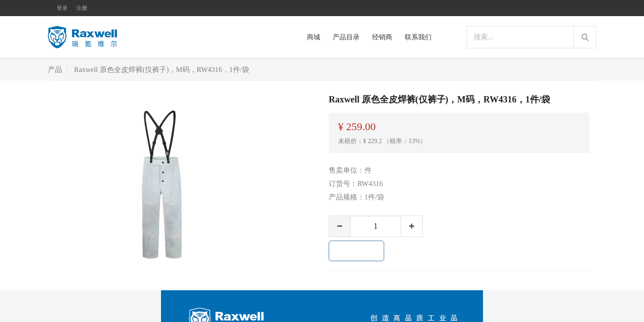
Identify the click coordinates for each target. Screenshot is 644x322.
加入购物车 (356, 251)
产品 (55, 70)
